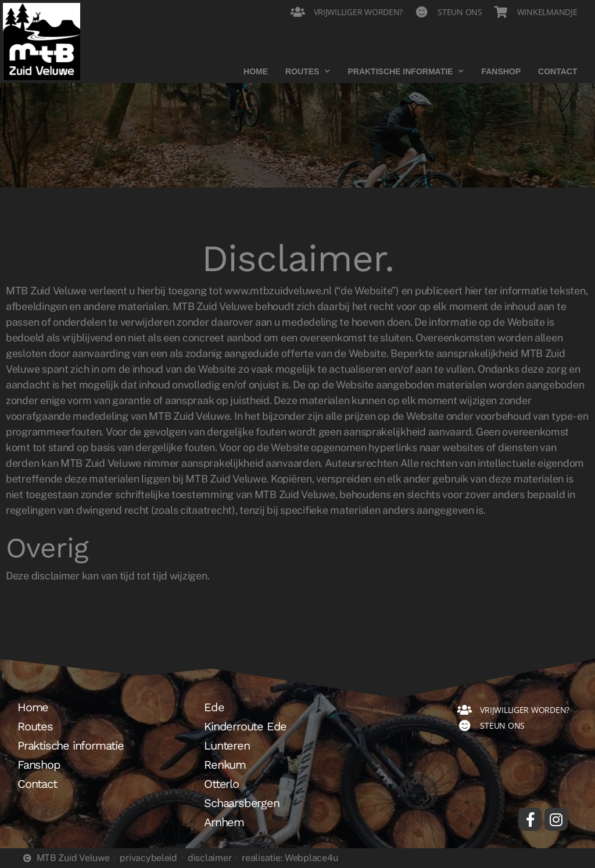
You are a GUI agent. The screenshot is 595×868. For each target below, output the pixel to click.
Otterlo (221, 784)
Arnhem (224, 822)
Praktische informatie (406, 71)
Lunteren (227, 745)
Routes (308, 71)
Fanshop (501, 71)
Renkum (225, 765)
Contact (558, 71)
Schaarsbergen (241, 803)
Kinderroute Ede (245, 726)
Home (256, 71)
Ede (214, 707)
